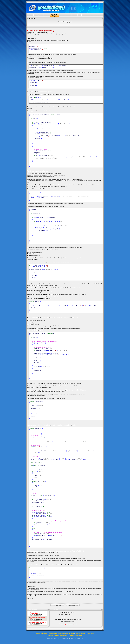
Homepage (38, 633)
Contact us (83, 633)
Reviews (63, 633)
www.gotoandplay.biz (64, 636)
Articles (50, 633)
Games (46, 633)
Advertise (88, 633)
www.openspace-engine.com (76, 636)
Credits (93, 633)
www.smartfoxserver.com (53, 636)
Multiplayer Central (57, 633)
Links (79, 633)
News (42, 633)
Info (76, 633)
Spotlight (68, 633)
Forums (72, 633)
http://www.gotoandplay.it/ (70, 624)
